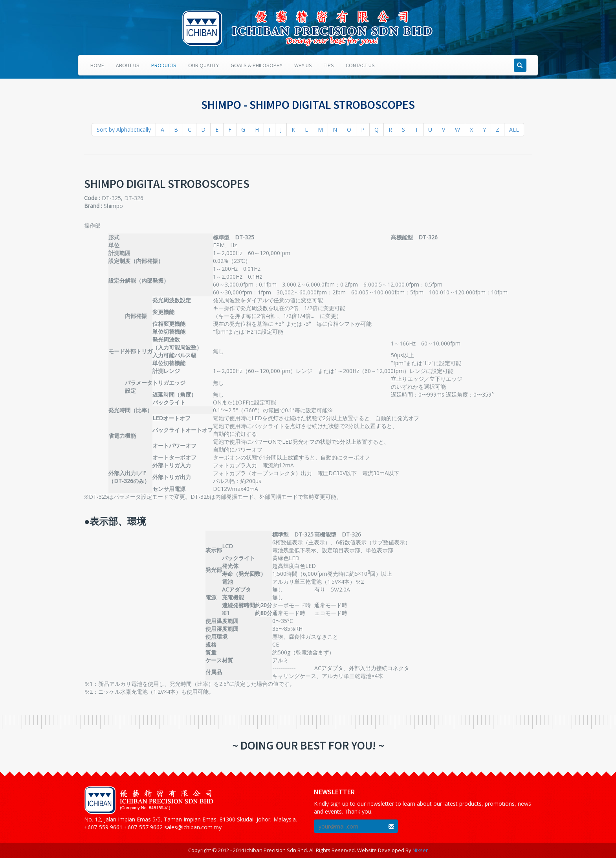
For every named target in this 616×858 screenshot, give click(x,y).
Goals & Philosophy (257, 65)
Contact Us (360, 65)
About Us (128, 65)
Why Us (303, 65)
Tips (329, 65)
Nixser (420, 850)
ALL (514, 130)
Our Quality (203, 65)
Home (97, 65)
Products (164, 65)
